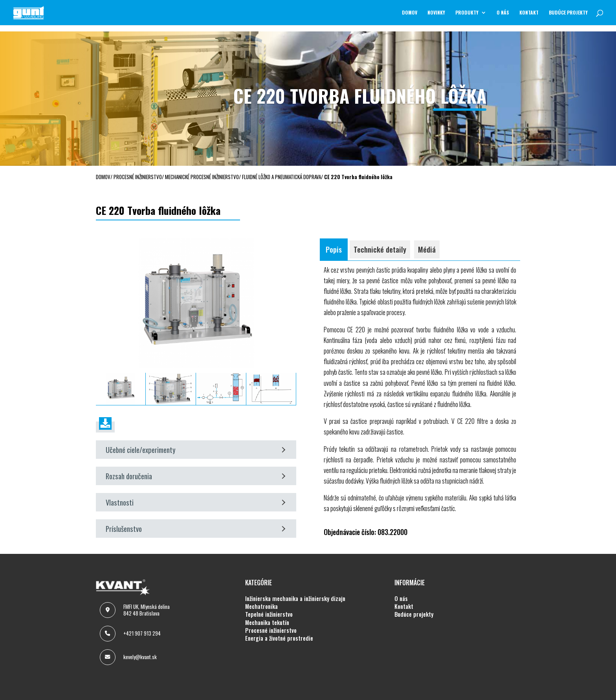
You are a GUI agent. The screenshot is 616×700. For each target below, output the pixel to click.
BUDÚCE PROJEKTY (568, 13)
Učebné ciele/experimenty (196, 450)
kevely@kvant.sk (140, 657)
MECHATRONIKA (261, 607)
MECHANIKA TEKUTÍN (267, 623)
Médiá (427, 249)
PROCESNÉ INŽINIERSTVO (271, 630)
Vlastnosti (196, 502)
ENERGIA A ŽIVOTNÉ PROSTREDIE (279, 638)
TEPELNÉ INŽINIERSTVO (269, 614)
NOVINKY (436, 13)
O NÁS (503, 13)
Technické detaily (380, 249)
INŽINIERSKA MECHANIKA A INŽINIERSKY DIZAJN (295, 599)
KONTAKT (529, 13)
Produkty (467, 13)
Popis (334, 249)
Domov (410, 13)
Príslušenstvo (196, 529)
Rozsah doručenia (196, 476)
